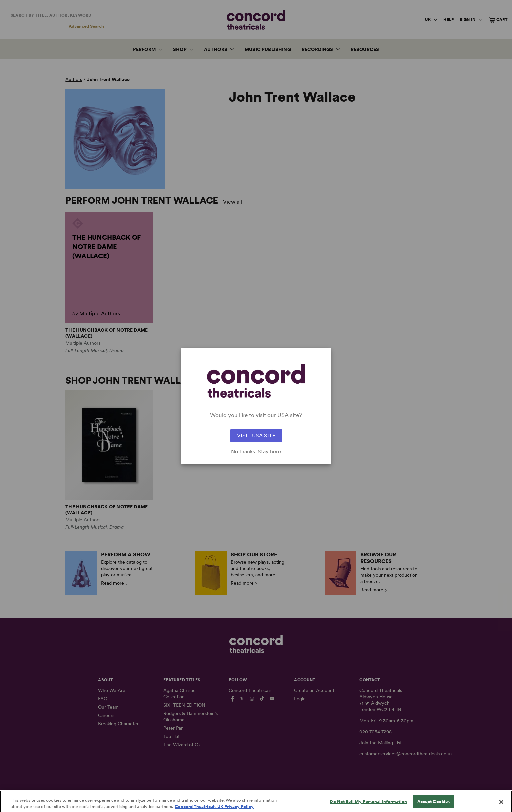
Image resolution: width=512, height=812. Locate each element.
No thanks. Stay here (256, 452)
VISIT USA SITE (256, 435)
